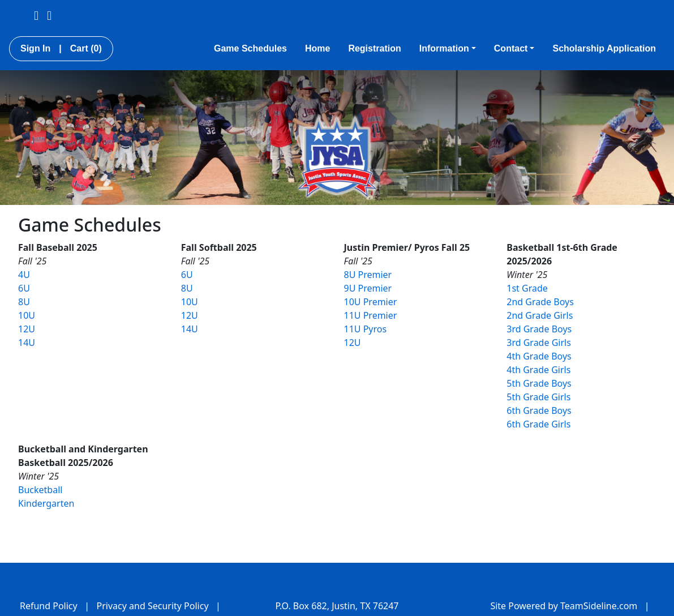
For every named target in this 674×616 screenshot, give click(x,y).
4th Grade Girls (538, 370)
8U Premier (368, 275)
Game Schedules (250, 48)
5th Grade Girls (538, 397)
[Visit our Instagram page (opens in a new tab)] (49, 15)
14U (27, 343)
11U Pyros (366, 329)
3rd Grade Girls (539, 343)
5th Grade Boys (539, 383)
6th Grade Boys (539, 410)
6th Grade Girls (538, 424)
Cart (86, 48)
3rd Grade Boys (539, 329)
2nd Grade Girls (540, 315)
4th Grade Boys (539, 356)
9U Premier (368, 288)
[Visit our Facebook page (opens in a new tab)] (36, 15)
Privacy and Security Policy (153, 606)
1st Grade (527, 288)
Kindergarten (46, 503)
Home (317, 48)
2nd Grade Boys (540, 302)
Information (448, 48)
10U (27, 315)
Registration (374, 48)
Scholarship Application (604, 48)
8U (24, 302)
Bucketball (40, 490)
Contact (514, 48)
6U (24, 288)
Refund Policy (49, 606)
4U (24, 275)
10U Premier (371, 302)
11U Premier (371, 315)
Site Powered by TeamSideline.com (564, 606)
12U (27, 329)
